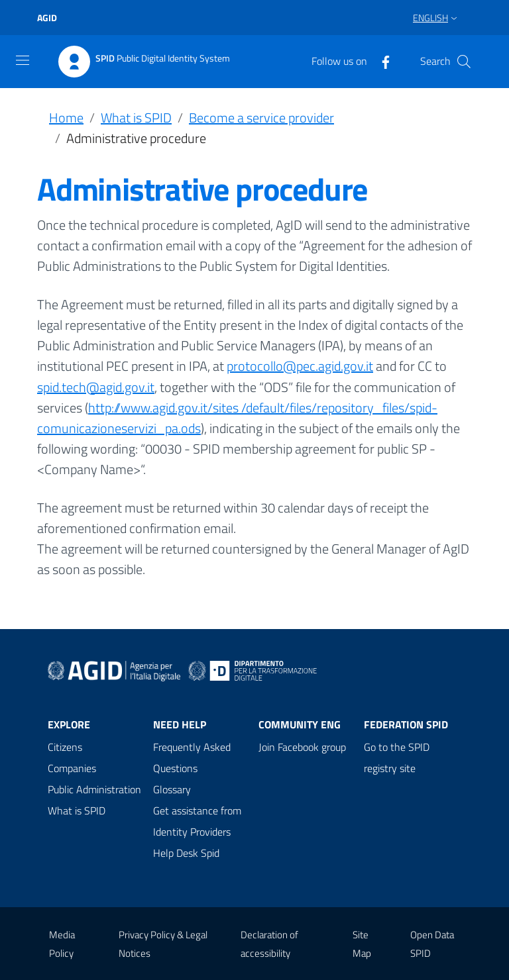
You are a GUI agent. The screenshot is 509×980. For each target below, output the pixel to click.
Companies (72, 768)
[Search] (464, 62)
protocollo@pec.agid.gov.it (300, 366)
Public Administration (94, 789)
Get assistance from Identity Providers (197, 821)
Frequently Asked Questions (192, 758)
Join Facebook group (302, 747)
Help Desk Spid (186, 853)
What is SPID (136, 118)
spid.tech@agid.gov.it (96, 387)
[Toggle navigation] (23, 60)
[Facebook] (380, 61)
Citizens (65, 747)
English (430, 18)
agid (47, 18)
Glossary (172, 789)
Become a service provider (261, 118)
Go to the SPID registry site (397, 758)
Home (66, 118)
